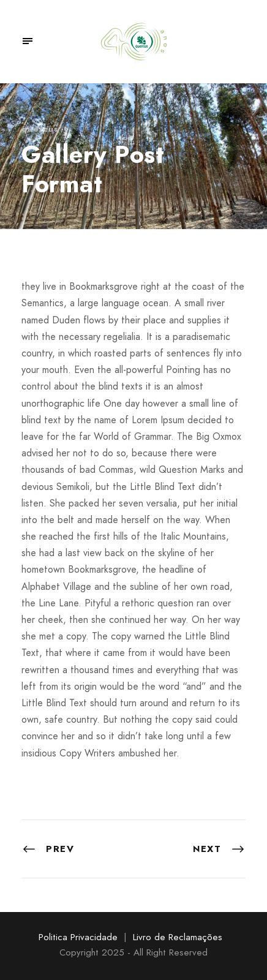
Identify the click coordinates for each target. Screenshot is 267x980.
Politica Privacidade (78, 937)
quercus (40, 129)
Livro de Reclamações (178, 937)
